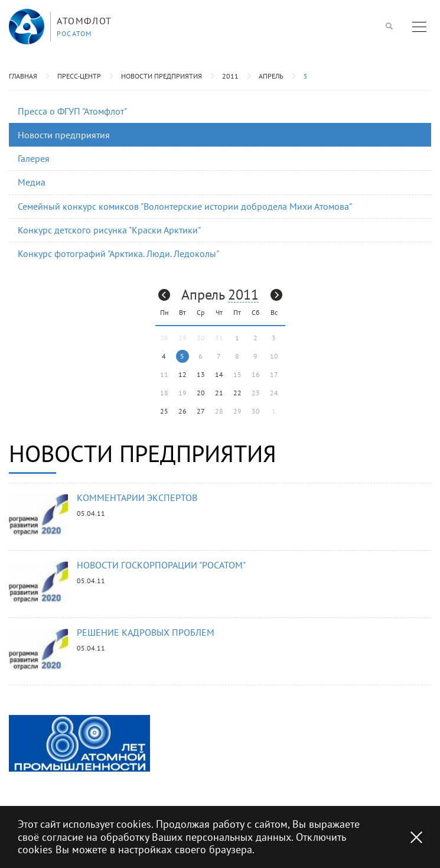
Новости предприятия (162, 76)
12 (182, 374)
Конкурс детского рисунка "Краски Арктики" (109, 230)
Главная (23, 76)
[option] (79, 743)
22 (237, 393)
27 (201, 411)
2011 (230, 76)
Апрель (271, 76)
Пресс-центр (79, 76)
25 (164, 411)
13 (201, 374)
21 (219, 393)
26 (182, 411)
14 (219, 374)
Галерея (34, 158)
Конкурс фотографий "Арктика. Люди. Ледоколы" (118, 253)
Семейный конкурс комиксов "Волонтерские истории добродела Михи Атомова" (185, 206)
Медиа (32, 182)
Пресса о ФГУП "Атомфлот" (72, 111)
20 (201, 393)
